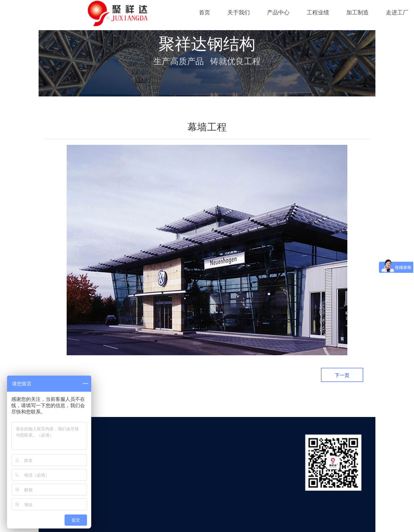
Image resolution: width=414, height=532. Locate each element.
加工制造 (358, 12)
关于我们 (239, 12)
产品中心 (278, 12)
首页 (205, 12)
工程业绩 (318, 12)
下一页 (342, 375)
